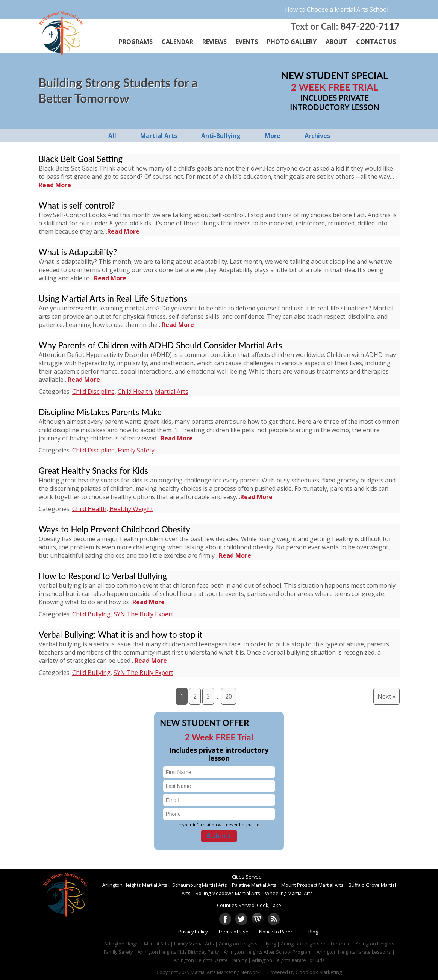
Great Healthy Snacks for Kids (93, 471)
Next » (386, 696)
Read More (55, 185)
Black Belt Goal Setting (81, 159)
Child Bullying (91, 614)
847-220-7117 (370, 26)
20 (229, 696)
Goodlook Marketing (319, 972)
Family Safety (136, 450)
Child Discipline (93, 392)
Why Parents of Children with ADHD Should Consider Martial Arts (160, 345)
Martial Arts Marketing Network (225, 972)
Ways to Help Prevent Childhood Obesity (114, 529)
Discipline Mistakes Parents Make (100, 412)
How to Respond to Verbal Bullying (103, 576)
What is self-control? (77, 205)
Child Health (135, 392)
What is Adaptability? (78, 252)
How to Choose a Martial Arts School (337, 9)
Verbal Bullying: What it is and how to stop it (121, 634)
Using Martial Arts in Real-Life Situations (113, 299)
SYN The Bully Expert (143, 614)
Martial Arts (172, 392)
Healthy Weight (131, 509)
